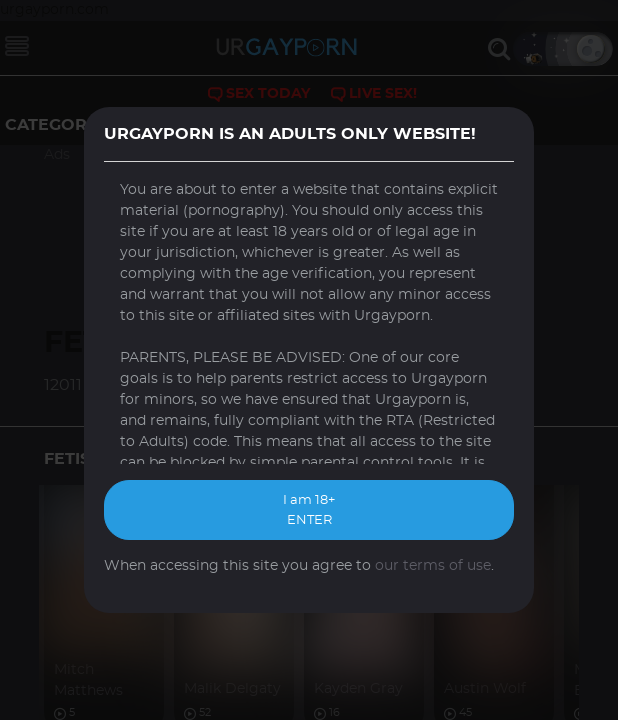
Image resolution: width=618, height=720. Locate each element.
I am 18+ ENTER (309, 510)
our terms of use (433, 566)
